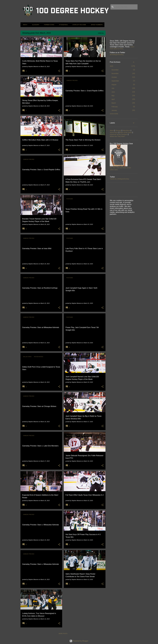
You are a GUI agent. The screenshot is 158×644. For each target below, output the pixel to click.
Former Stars (48, 25)
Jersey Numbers (96, 25)
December (115, 70)
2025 (111, 66)
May (113, 96)
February (115, 107)
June (113, 92)
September (115, 81)
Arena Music (114, 132)
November (115, 73)
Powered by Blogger (79, 641)
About (24, 25)
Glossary (35, 25)
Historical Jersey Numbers (119, 134)
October (114, 77)
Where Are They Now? (117, 136)
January (114, 110)
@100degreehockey (117, 55)
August (114, 85)
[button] (59, 71)
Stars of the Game (79, 25)
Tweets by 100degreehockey (119, 179)
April (113, 99)
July (113, 88)
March (114, 103)
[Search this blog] (126, 7)
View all (101, 33)
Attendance (63, 25)
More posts (63, 634)
